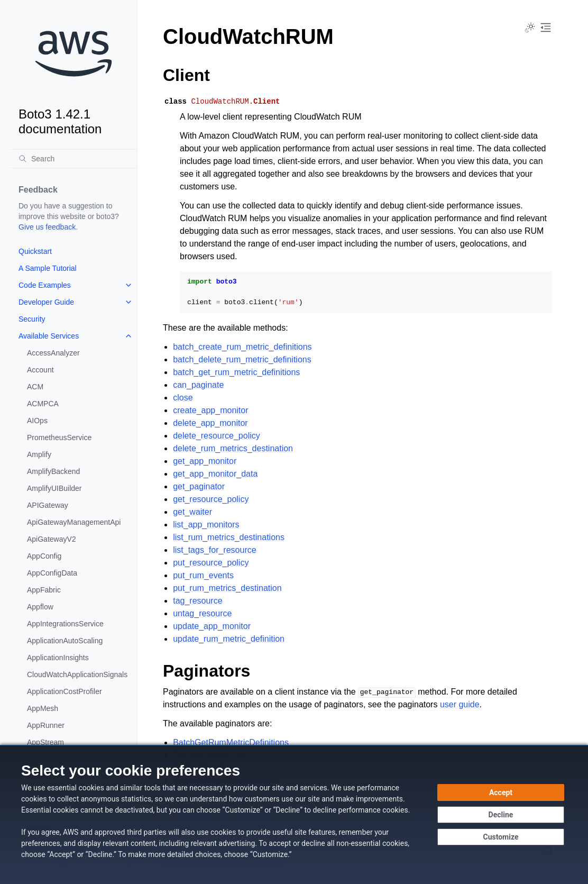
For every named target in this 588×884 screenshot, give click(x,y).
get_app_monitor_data (215, 474)
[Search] (73, 159)
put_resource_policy (211, 563)
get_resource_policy (211, 499)
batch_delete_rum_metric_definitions (242, 359)
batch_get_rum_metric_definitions (236, 372)
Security (32, 319)
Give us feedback (47, 227)
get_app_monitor (205, 461)
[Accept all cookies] (501, 792)
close (183, 398)
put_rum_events (203, 575)
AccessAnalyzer (53, 353)
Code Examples (45, 285)
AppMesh (43, 708)
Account (40, 370)
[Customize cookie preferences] (501, 837)
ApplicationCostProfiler (65, 691)
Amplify (39, 454)
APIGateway (48, 505)
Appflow (40, 607)
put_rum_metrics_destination (227, 588)
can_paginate (198, 385)
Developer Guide (46, 302)
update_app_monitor (212, 626)
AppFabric (44, 590)
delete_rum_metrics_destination (233, 448)
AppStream (45, 742)
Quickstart (35, 251)
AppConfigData (52, 573)
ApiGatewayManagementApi (74, 522)
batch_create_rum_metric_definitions (242, 347)
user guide (460, 704)
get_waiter (192, 512)
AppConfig (44, 556)
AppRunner (46, 725)
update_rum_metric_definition (229, 639)
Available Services (49, 336)
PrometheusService (59, 438)
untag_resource (202, 613)
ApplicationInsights (58, 658)
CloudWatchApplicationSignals (77, 675)
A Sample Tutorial (48, 268)
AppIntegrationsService (65, 624)
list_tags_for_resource (214, 550)
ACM (35, 387)
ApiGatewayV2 (52, 539)
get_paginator (199, 486)
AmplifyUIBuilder (54, 488)
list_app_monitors (206, 525)
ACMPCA (43, 404)
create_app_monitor (210, 410)
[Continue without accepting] (501, 815)
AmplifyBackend (53, 471)
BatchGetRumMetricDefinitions (231, 742)
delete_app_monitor (210, 423)
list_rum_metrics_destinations (229, 537)
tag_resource (197, 601)
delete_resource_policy (217, 436)
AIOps (37, 421)
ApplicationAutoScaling (65, 641)
